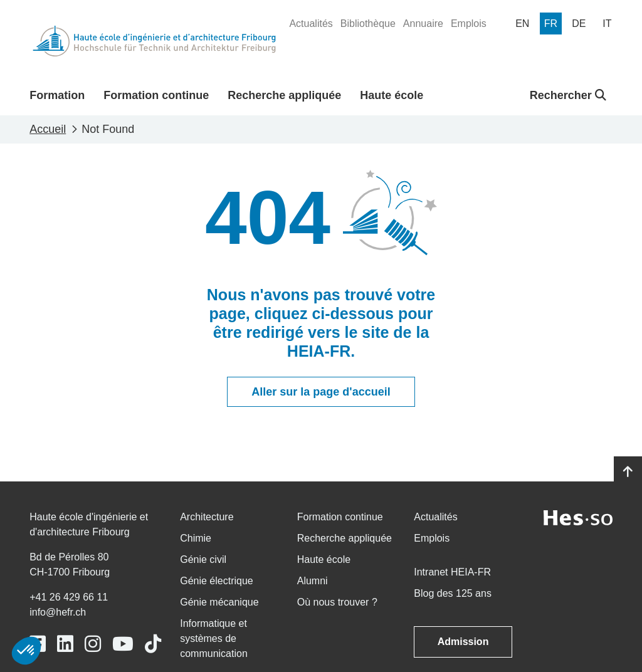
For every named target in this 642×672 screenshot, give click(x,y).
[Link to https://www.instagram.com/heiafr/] (93, 644)
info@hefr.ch (58, 612)
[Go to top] (628, 472)
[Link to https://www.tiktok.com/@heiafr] (153, 644)
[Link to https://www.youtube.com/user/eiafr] (123, 644)
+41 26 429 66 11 (69, 597)
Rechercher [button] (568, 95)
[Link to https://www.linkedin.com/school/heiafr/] (65, 644)
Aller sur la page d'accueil (321, 392)
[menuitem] (311, 24)
